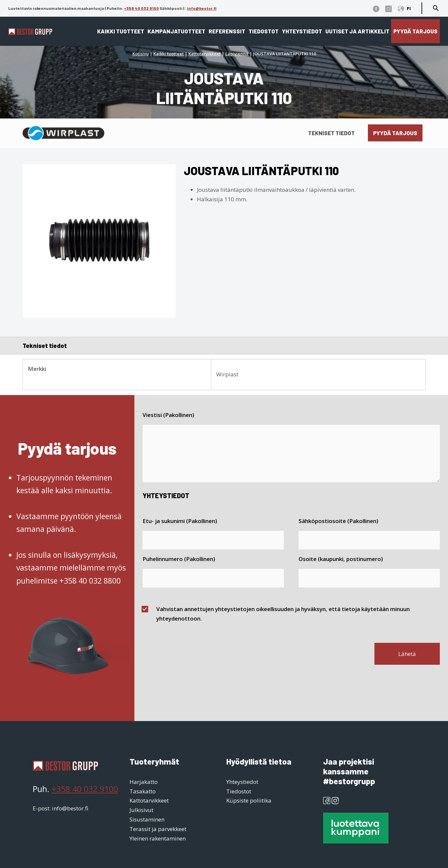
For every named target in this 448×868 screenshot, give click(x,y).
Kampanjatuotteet (176, 31)
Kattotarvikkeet (205, 54)
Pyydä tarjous (415, 31)
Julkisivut (141, 810)
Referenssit (227, 31)
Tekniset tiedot (331, 133)
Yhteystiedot (302, 31)
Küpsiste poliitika (249, 800)
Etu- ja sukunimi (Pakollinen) (180, 521)
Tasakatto (143, 791)
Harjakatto (144, 782)
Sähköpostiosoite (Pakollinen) (338, 521)
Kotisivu (141, 54)
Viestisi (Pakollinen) (168, 415)
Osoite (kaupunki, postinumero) (341, 559)
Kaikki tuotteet (121, 31)
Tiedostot (264, 31)
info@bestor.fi (202, 8)
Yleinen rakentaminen (158, 838)
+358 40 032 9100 (141, 8)
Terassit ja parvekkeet (158, 829)
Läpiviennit (237, 54)
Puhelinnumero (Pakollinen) (179, 559)
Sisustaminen (147, 819)
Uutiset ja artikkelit (357, 31)
